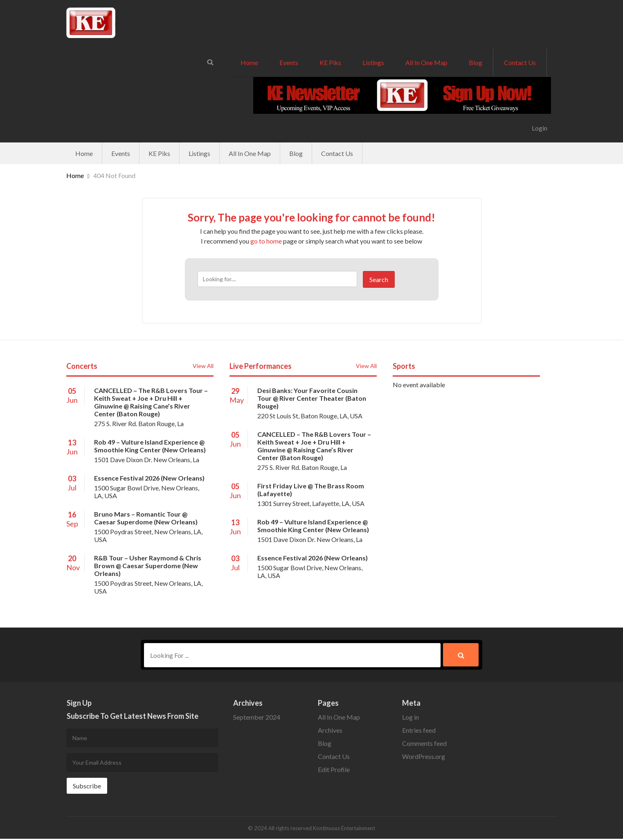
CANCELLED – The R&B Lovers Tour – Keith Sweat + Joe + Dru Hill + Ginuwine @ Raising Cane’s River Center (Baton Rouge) (151, 402)
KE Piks (330, 62)
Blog (476, 62)
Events (289, 62)
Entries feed (419, 731)
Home (249, 62)
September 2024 (257, 718)
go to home (266, 241)
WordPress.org (424, 758)
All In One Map (426, 62)
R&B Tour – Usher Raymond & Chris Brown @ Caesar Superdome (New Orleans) (148, 566)
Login (540, 128)
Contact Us (520, 62)
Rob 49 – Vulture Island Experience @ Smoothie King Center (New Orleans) (150, 446)
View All (203, 366)
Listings (373, 62)
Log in (410, 718)
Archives (330, 731)
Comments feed (424, 744)
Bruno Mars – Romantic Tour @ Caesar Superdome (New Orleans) (146, 518)
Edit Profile (334, 771)
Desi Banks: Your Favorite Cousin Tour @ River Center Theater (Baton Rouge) (312, 398)
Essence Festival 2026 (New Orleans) (149, 478)
